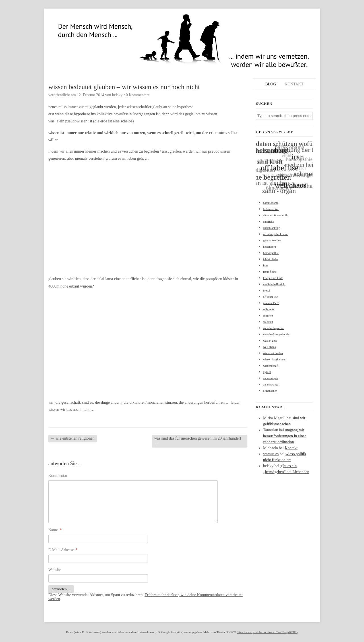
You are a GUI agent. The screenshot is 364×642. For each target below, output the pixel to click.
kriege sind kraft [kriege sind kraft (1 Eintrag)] (273, 278)
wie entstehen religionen (73, 438)
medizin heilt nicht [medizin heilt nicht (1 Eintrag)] (274, 284)
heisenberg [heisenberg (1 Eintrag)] (269, 247)
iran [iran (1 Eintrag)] (265, 265)
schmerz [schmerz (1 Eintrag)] (268, 316)
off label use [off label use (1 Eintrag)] (270, 297)
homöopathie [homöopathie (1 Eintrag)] (271, 253)
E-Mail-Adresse (63, 550)
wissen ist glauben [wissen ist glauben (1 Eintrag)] (274, 359)
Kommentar (58, 476)
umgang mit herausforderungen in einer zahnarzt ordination (285, 436)
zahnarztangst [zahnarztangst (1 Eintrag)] (271, 384)
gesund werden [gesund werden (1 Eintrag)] (272, 240)
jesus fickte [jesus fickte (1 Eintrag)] (270, 272)
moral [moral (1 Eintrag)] (267, 291)
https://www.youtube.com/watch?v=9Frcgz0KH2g (267, 632)
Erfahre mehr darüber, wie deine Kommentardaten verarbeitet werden (145, 597)
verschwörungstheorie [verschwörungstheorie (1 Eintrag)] (276, 334)
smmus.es (271, 454)
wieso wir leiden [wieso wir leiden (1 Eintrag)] (273, 353)
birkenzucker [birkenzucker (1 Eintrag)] (271, 209)
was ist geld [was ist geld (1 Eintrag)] (270, 341)
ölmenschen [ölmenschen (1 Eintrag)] (270, 391)
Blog (271, 84)
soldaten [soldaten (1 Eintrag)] (268, 322)
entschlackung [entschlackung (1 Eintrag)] (272, 228)
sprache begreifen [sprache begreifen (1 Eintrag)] (274, 328)
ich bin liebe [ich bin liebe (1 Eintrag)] (270, 259)
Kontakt (294, 84)
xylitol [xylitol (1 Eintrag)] (267, 372)
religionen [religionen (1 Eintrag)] (269, 309)
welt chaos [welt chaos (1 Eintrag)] (269, 347)
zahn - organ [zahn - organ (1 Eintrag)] (270, 378)
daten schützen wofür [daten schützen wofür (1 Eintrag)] (276, 215)
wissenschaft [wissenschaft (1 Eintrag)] (271, 366)
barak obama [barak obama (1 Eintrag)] (271, 203)
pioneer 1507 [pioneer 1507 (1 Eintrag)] (271, 303)
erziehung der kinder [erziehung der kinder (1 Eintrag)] (275, 234)
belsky (117, 95)
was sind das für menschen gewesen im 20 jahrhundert (198, 441)
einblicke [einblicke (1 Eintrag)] (268, 222)
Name (55, 530)
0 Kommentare (138, 95)
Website (55, 570)
